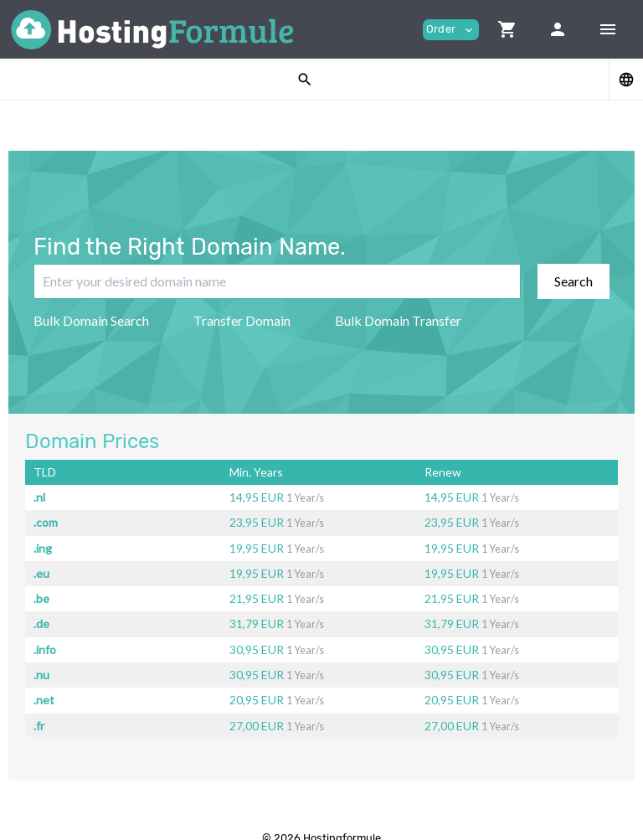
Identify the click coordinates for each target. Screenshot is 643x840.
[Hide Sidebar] (608, 29)
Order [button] (451, 30)
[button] (507, 29)
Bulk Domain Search (91, 320)
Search (574, 281)
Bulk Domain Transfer (398, 320)
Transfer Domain (242, 320)
